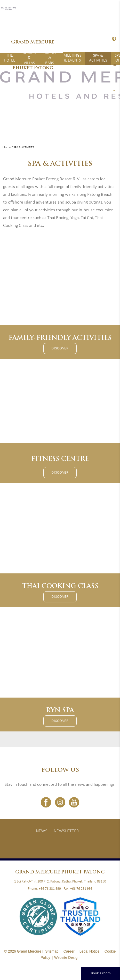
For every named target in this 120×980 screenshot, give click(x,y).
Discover (60, 349)
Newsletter (66, 831)
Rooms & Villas (29, 58)
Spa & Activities (98, 58)
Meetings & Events (72, 58)
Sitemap (52, 951)
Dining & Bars (50, 58)
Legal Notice (90, 951)
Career (69, 951)
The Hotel (9, 58)
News (42, 831)
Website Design (67, 957)
